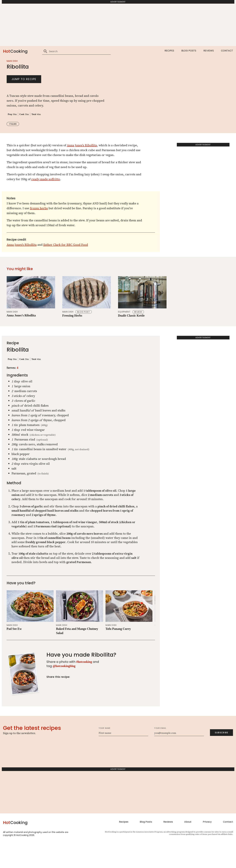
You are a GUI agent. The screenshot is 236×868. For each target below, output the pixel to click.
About (188, 847)
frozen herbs (39, 233)
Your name (105, 753)
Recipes (169, 51)
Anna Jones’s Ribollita (82, 171)
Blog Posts (189, 51)
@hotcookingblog (64, 691)
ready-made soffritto (46, 204)
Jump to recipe (24, 92)
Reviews (209, 51)
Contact (227, 51)
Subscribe (221, 758)
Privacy (207, 847)
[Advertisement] (118, 25)
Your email (160, 753)
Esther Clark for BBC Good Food (66, 270)
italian (13, 136)
